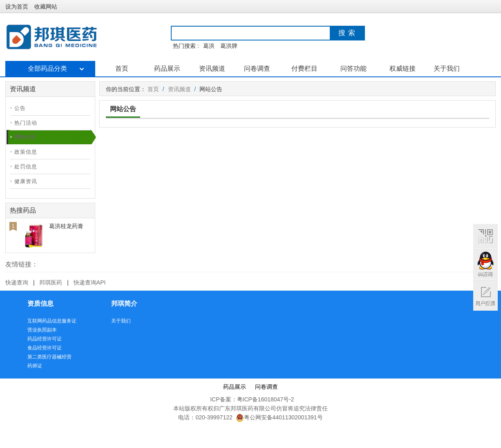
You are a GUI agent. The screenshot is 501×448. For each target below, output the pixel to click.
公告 (20, 108)
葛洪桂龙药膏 (66, 226)
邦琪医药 (51, 282)
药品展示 (167, 68)
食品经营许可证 (45, 348)
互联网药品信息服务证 (52, 321)
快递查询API (90, 282)
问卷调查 (257, 68)
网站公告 (25, 137)
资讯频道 (212, 68)
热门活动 (26, 123)
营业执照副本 (42, 330)
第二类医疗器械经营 (49, 357)
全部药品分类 (50, 68)
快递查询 (17, 282)
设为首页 (17, 7)
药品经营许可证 (45, 339)
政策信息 (26, 152)
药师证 (35, 366)
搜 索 (347, 33)
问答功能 (353, 68)
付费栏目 (304, 68)
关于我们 (447, 68)
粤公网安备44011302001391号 (279, 417)
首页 (122, 68)
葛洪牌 (229, 46)
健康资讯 (26, 181)
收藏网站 (46, 7)
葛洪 (209, 46)
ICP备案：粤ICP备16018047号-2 (252, 399)
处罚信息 (26, 167)
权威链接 (403, 68)
